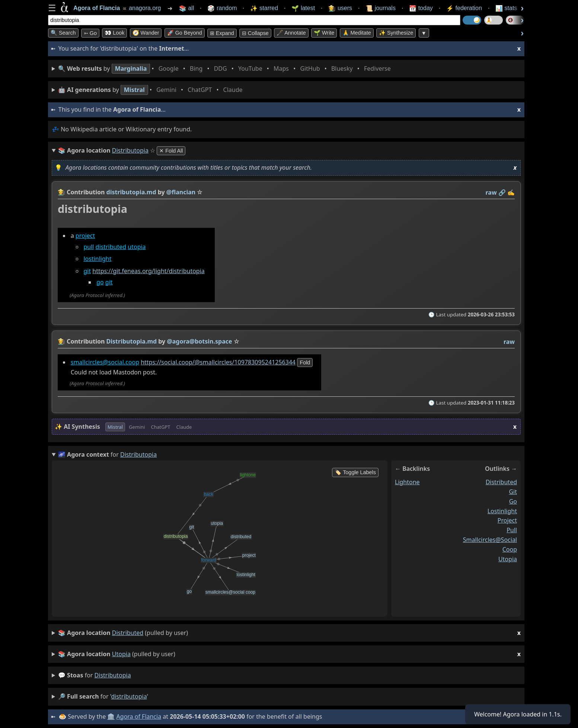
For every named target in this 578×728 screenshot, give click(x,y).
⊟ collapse (255, 33)
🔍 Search (63, 33)
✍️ (511, 192)
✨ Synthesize (396, 33)
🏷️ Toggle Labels (355, 472)
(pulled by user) (289, 633)
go (100, 282)
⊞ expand (222, 33)
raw (491, 192)
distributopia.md (131, 192)
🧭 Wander (146, 33)
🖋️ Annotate (291, 33)
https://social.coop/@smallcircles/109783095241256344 (218, 362)
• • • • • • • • (226, 69)
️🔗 (502, 192)
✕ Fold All (171, 151)
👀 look (114, 33)
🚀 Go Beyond (185, 33)
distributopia (113, 675)
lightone (407, 482)
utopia (137, 247)
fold (305, 363)
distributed (111, 247)
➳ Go (90, 33)
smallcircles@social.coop (105, 362)
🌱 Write (324, 33)
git (87, 271)
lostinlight (97, 259)
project (85, 236)
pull (89, 247)
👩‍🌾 (61, 192)
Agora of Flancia (139, 716)
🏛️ (111, 716)
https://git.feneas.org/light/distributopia (148, 271)
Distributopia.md (132, 341)
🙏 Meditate (357, 33)
